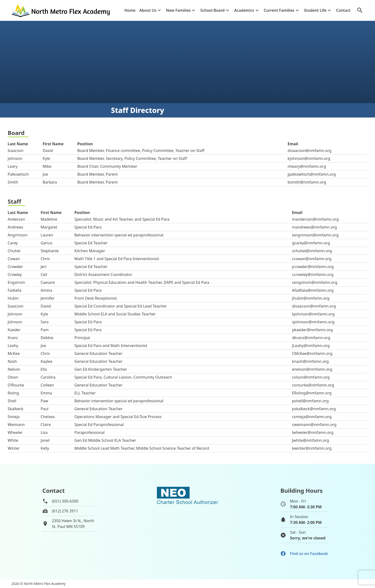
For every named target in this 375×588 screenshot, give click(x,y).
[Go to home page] (61, 10)
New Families (178, 10)
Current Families (279, 10)
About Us (148, 10)
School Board (212, 10)
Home (130, 10)
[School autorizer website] (187, 516)
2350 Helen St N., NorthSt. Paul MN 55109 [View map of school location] (73, 524)
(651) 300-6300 (65, 501)
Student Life (315, 10)
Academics (244, 10)
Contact (343, 10)
